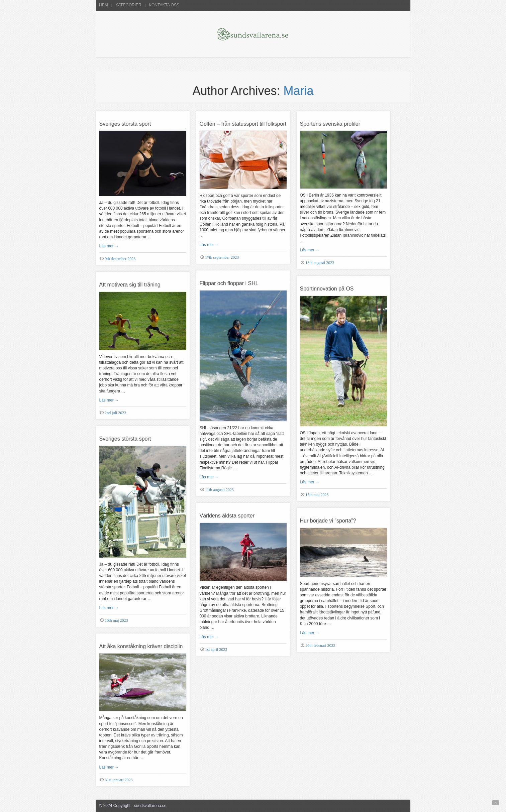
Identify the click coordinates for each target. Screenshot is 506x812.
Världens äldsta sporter (227, 516)
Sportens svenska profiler (330, 124)
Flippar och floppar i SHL (229, 283)
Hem (104, 5)
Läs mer (109, 246)
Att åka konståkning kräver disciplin (141, 646)
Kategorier (128, 5)
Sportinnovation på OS (327, 289)
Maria (299, 91)
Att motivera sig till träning (130, 285)
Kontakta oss (164, 5)
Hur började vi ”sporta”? (328, 521)
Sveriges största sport (125, 124)
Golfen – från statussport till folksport (243, 124)
